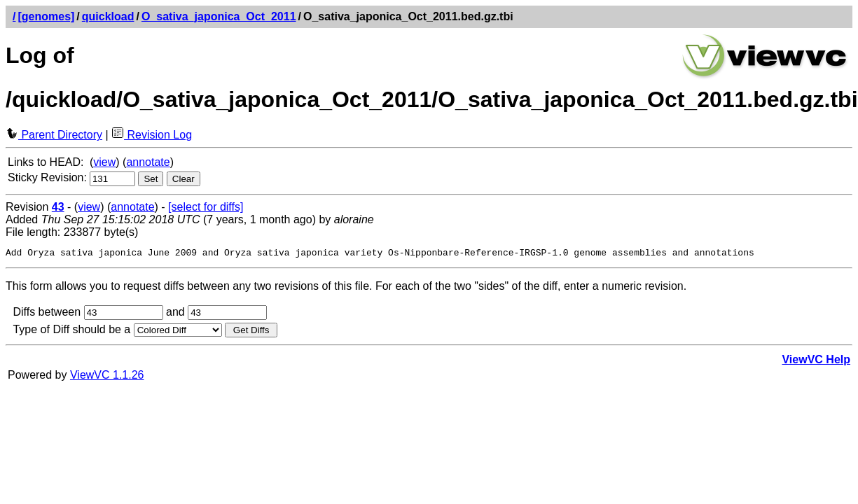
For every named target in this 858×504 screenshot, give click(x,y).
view (104, 162)
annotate (148, 162)
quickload (108, 16)
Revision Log (152, 135)
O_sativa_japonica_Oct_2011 (219, 16)
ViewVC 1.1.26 (107, 377)
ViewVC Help (816, 362)
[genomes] (46, 16)
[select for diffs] (206, 207)
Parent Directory (54, 135)
